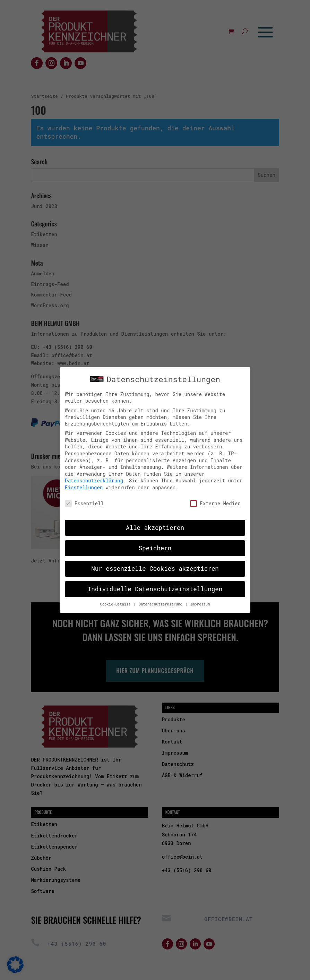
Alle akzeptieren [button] (155, 526)
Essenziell (84, 501)
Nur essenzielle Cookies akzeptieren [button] (155, 567)
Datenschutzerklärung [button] (162, 602)
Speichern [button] (155, 546)
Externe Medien (215, 501)
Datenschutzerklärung (94, 479)
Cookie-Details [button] (117, 602)
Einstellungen (84, 485)
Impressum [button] (200, 602)
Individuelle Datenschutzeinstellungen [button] (155, 587)
